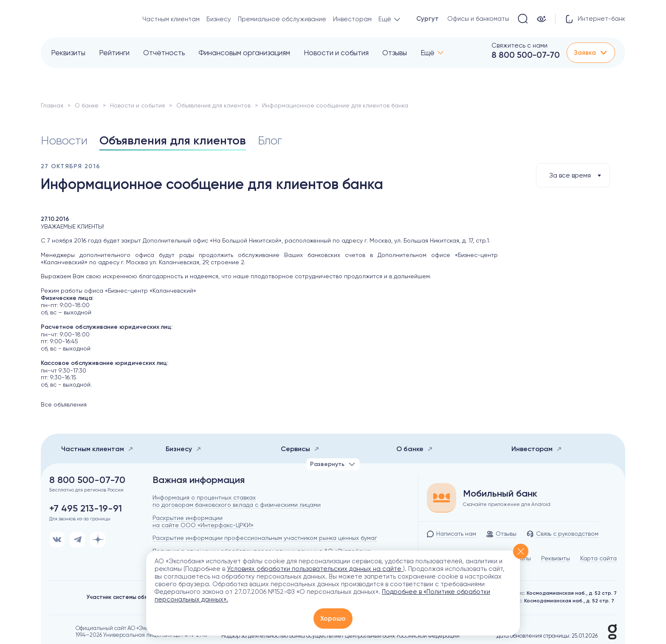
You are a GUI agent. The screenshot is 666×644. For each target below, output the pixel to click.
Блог (270, 140)
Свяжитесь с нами (519, 45)
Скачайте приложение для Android (507, 504)
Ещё (428, 53)
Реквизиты (68, 53)
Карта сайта (598, 558)
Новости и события (336, 53)
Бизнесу (219, 19)
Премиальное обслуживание (282, 19)
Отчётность (164, 53)
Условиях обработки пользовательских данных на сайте (315, 569)
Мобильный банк (500, 494)
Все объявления (64, 404)
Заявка (591, 53)
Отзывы (395, 53)
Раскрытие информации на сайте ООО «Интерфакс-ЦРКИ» (203, 521)
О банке (87, 105)
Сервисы (300, 449)
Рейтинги (114, 53)
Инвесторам (352, 19)
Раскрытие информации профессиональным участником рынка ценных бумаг (265, 538)
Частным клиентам (171, 19)
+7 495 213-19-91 (86, 508)
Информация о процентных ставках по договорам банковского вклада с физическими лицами (237, 501)
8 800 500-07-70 (526, 55)
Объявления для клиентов (213, 105)
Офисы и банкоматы (478, 19)
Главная (52, 105)
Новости (64, 140)
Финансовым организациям (244, 53)
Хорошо (333, 619)
